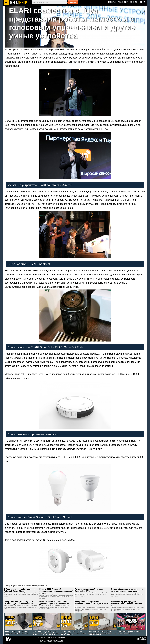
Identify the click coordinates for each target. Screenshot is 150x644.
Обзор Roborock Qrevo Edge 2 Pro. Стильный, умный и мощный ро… (19, 603)
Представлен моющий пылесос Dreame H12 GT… (89, 590)
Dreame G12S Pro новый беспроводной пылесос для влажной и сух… (56, 591)
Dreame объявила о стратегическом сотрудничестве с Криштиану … (127, 590)
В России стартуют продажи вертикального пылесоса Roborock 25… (126, 604)
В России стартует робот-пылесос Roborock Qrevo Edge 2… (19, 590)
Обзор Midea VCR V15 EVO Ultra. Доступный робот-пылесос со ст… (55, 603)
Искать (73, 2)
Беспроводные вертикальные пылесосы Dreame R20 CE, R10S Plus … (92, 604)
